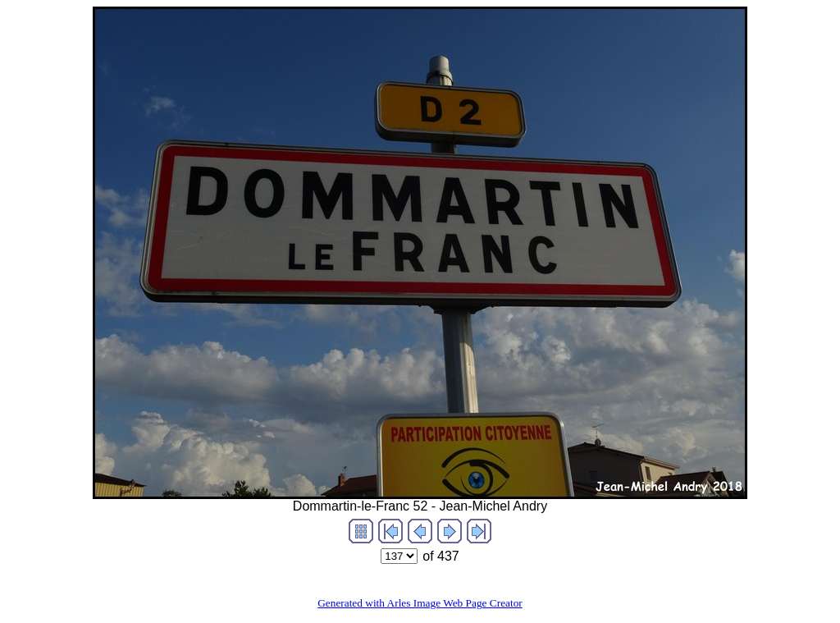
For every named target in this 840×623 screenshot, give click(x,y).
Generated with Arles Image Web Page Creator (420, 603)
